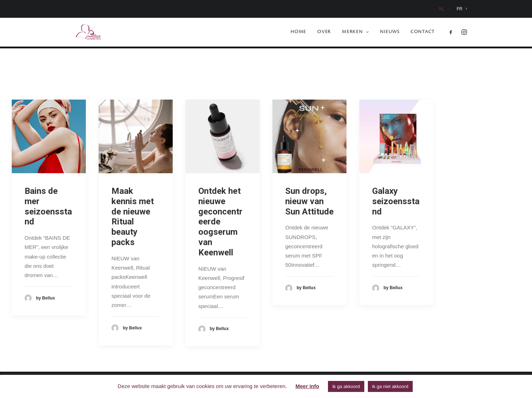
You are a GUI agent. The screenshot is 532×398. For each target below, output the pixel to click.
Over (324, 33)
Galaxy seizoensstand (396, 202)
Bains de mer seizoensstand (48, 207)
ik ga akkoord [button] (346, 386)
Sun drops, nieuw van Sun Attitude (309, 202)
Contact (423, 33)
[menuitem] (446, 9)
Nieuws (390, 33)
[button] (452, 33)
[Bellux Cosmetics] (80, 33)
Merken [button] (355, 33)
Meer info (307, 386)
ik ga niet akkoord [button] (390, 386)
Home (298, 33)
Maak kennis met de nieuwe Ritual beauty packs (133, 217)
